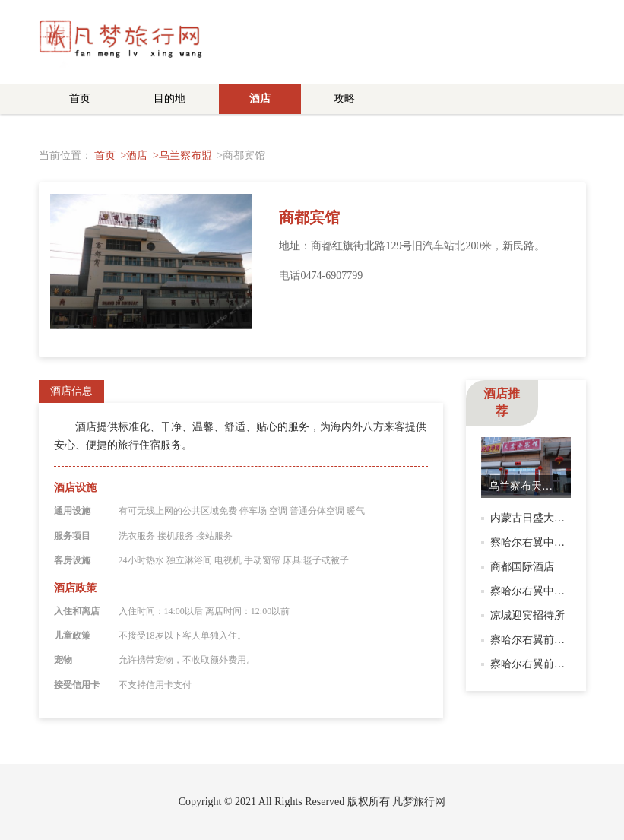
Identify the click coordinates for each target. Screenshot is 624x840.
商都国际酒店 (522, 567)
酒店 (260, 98)
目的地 (169, 98)
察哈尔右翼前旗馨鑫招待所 (554, 664)
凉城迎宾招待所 (527, 615)
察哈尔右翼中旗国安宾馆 (549, 542)
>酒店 (135, 155)
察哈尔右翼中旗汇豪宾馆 (549, 591)
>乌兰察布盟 (182, 155)
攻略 (344, 98)
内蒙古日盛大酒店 (533, 518)
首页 (80, 98)
